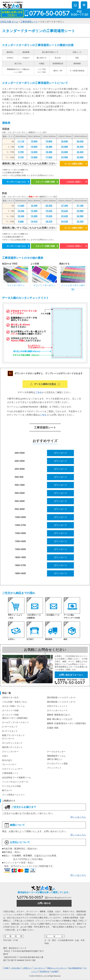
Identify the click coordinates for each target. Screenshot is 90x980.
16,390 (34, 206)
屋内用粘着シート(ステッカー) (61, 702)
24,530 (65, 222)
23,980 (65, 157)
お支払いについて (17, 842)
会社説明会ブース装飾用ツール (16, 778)
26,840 (65, 141)
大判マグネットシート (57, 706)
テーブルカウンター (56, 752)
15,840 (34, 141)
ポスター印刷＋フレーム (13, 706)
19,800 (49, 141)
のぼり (5, 756)
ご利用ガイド (27, 968)
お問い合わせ (44, 903)
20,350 (49, 206)
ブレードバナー (9, 765)
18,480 (49, 147)
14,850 (34, 147)
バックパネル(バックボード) (15, 782)
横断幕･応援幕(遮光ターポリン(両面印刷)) (66, 723)
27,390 (65, 206)
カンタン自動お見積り (74, 164)
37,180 (80, 206)
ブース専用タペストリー (13, 795)
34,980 (80, 211)
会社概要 (55, 972)
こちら (38, 392)
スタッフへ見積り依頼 (45, 182)
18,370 (49, 222)
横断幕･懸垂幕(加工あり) (59, 715)
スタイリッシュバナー (12, 769)
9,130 (21, 157)
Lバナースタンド (10, 727)
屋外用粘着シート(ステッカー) (61, 698)
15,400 (34, 211)
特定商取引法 (45, 972)
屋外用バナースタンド (12, 747)
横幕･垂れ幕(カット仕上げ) (60, 719)
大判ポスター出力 (10, 698)
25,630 (65, 211)
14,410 (34, 222)
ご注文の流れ (15, 968)
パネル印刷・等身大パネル (14, 702)
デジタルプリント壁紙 (57, 764)
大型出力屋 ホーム (9, 22)
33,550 (80, 222)
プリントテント (54, 768)
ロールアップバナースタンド (15, 722)
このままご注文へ (74, 182)
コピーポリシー (40, 968)
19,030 (49, 211)
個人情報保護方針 (75, 968)
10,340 (21, 211)
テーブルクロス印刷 (11, 786)
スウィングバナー (10, 752)
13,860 (34, 157)
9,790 (21, 147)
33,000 (80, 157)
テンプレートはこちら (16, 182)
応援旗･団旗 (53, 728)
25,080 (65, 147)
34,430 (80, 147)
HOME (6, 968)
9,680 (21, 222)
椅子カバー (7, 790)
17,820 (49, 157)
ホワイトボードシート (57, 711)
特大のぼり (7, 760)
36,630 (80, 141)
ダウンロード (60, 453)
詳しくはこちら (78, 817)
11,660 (21, 206)
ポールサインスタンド (12, 743)
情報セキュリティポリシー (57, 968)
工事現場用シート (29, 22)
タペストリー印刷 (10, 711)
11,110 (21, 141)
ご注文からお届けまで (20, 807)
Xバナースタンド (10, 731)
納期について (15, 825)
